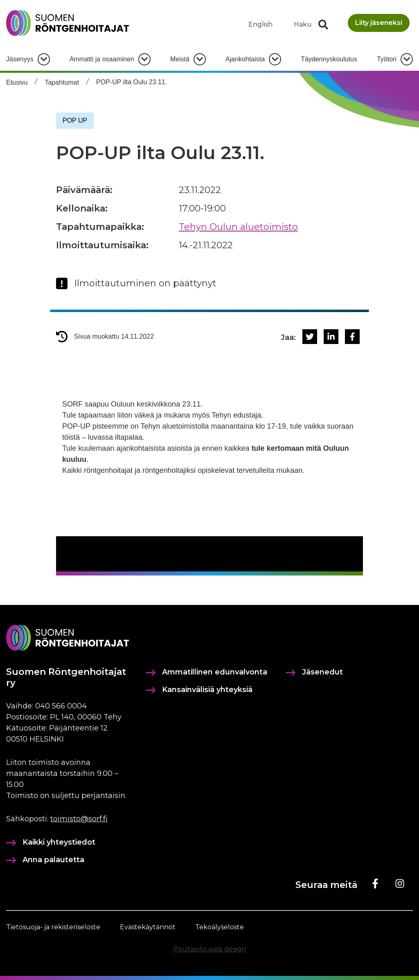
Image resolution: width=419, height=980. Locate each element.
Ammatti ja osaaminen (102, 59)
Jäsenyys (20, 59)
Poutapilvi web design (210, 949)
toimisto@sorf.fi (79, 819)
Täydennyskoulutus (329, 59)
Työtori (387, 59)
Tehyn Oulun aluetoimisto (238, 227)
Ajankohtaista (245, 59)
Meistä (180, 59)
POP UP (75, 120)
